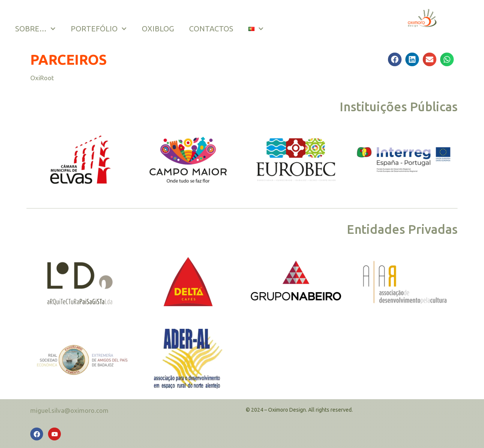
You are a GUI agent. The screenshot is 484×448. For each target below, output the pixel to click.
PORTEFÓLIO (99, 29)
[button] (395, 59)
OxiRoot (42, 78)
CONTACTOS (211, 29)
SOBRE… (35, 29)
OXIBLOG (158, 29)
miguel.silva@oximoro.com (69, 410)
